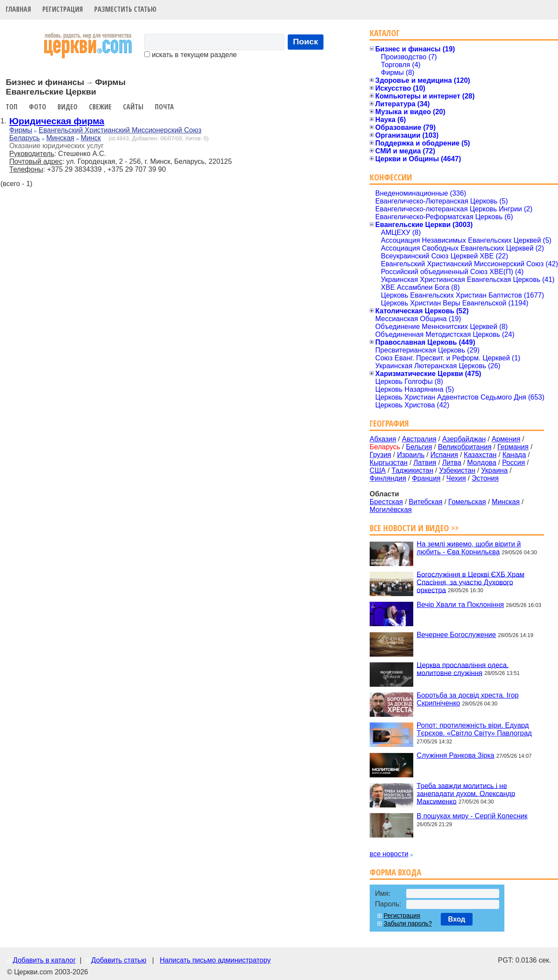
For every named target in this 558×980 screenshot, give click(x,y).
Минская (60, 138)
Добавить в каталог (44, 960)
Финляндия (388, 478)
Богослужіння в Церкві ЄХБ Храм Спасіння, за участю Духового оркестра (471, 582)
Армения (506, 439)
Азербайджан (464, 439)
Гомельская (467, 502)
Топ (12, 107)
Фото (37, 107)
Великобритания (465, 447)
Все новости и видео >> (414, 528)
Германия (513, 447)
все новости (389, 854)
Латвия (425, 463)
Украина (495, 470)
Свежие (100, 107)
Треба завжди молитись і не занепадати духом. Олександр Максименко (466, 793)
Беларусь (24, 138)
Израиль (411, 455)
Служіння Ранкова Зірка (456, 755)
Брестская (386, 502)
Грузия (380, 455)
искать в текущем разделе (191, 55)
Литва (452, 463)
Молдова (481, 463)
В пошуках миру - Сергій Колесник (472, 816)
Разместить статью (125, 9)
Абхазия (383, 439)
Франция (426, 478)
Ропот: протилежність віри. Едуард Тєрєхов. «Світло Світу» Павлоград (474, 729)
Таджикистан (412, 470)
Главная (18, 9)
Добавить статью (119, 960)
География (389, 423)
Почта (164, 107)
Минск (91, 138)
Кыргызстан (389, 463)
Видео (68, 107)
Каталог (385, 33)
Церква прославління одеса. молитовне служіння (463, 669)
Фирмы (21, 130)
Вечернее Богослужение (456, 635)
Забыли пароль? (408, 923)
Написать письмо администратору (215, 960)
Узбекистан (457, 470)
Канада (514, 455)
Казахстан (480, 455)
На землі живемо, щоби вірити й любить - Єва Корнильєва (469, 548)
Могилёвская (391, 510)
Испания (444, 455)
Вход (457, 919)
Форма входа (395, 872)
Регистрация (63, 9)
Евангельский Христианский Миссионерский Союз (120, 130)
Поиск (306, 42)
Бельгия (419, 447)
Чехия (456, 478)
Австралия (419, 439)
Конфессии (391, 177)
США (378, 470)
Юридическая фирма (57, 121)
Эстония (485, 478)
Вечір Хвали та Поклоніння (460, 605)
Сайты (133, 107)
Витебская (426, 502)
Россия (514, 463)
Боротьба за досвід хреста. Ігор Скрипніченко (468, 699)
